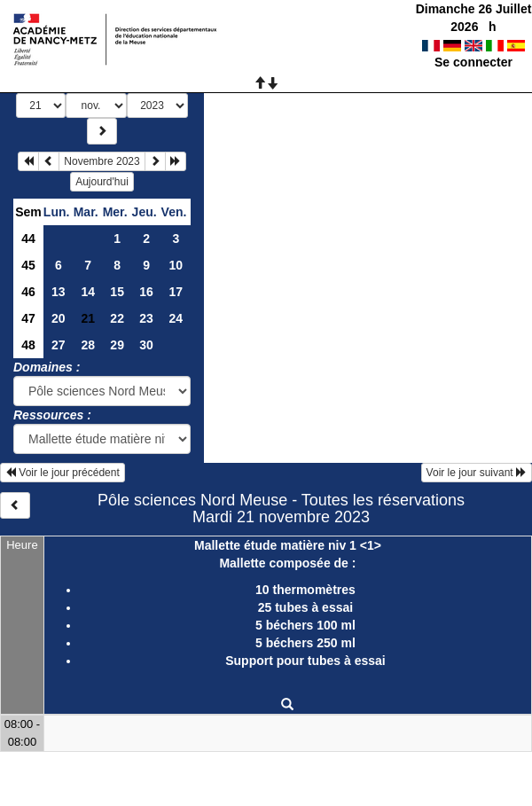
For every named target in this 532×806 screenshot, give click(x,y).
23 (146, 318)
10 (176, 265)
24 (176, 318)
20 (59, 318)
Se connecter (473, 62)
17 (176, 292)
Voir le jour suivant (477, 473)
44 (28, 239)
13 (59, 292)
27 (59, 345)
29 (117, 345)
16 (146, 292)
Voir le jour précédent (63, 473)
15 (117, 292)
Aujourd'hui (102, 182)
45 (28, 265)
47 (28, 318)
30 (146, 345)
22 (117, 318)
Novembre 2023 (102, 161)
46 (28, 292)
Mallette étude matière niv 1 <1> (288, 545)
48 (28, 345)
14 (88, 292)
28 (88, 345)
